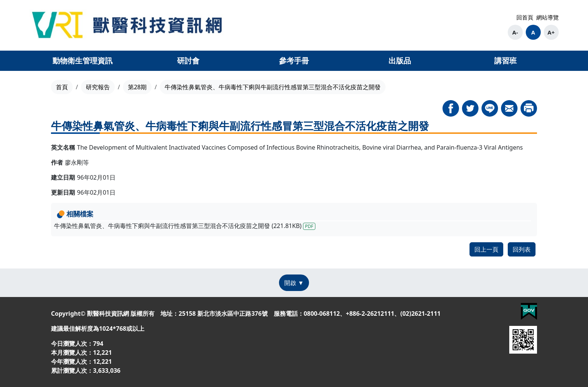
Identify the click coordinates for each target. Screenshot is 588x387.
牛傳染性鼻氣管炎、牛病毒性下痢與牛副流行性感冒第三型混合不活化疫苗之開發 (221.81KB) (185, 226)
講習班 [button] (505, 61)
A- (515, 32)
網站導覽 (547, 17)
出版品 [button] (400, 61)
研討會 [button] (188, 61)
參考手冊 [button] (294, 61)
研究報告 (98, 87)
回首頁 (525, 17)
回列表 (522, 249)
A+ (551, 32)
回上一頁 (486, 249)
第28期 (137, 87)
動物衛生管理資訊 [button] (82, 61)
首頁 (62, 87)
